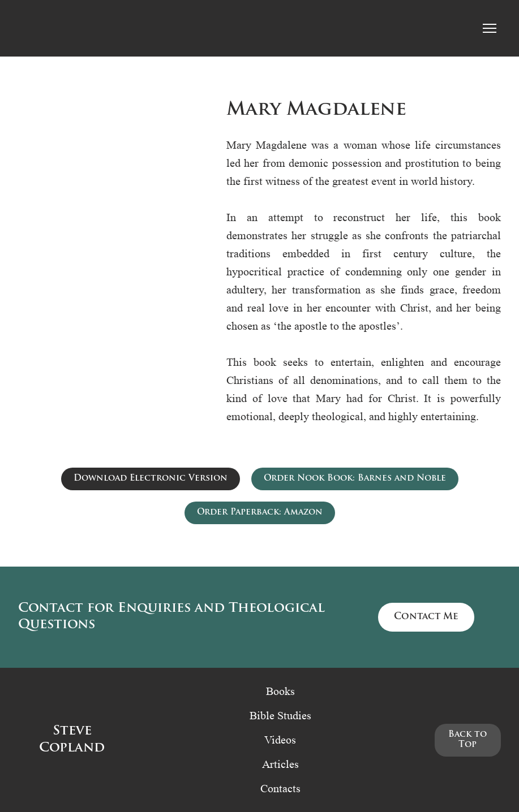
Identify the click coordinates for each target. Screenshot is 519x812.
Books (280, 691)
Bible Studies (280, 715)
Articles (280, 764)
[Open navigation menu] (490, 28)
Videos (280, 740)
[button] (151, 479)
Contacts (280, 788)
